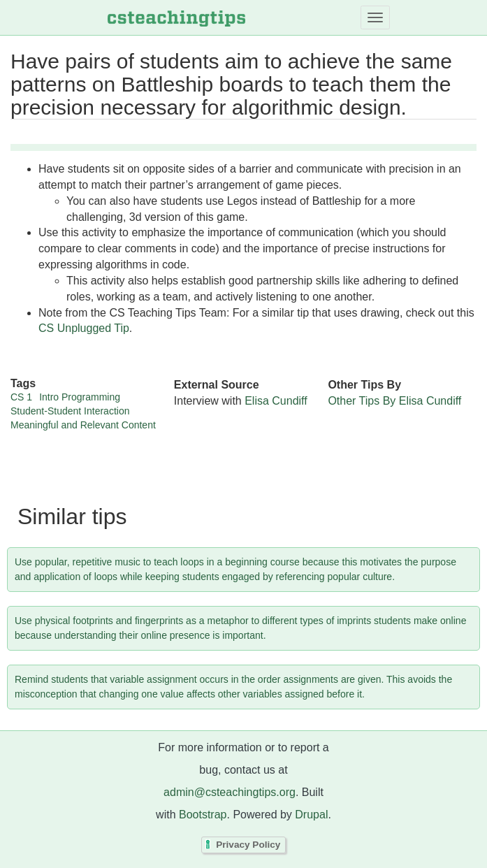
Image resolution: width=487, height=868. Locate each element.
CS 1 (21, 397)
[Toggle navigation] (375, 17)
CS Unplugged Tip (84, 328)
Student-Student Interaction (70, 411)
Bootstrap (203, 815)
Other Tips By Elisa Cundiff (394, 401)
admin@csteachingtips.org (230, 792)
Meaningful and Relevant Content (83, 425)
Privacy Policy (248, 845)
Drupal (311, 815)
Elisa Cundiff (276, 401)
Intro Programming (80, 397)
